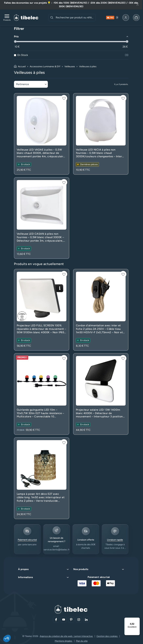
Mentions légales (64, 641)
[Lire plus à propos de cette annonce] (71, 5)
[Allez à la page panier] (136, 18)
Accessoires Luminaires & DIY (45, 66)
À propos (23, 569)
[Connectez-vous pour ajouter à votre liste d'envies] (64, 98)
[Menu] (138, 620)
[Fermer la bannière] (138, 5)
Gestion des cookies (107, 636)
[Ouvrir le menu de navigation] (7, 18)
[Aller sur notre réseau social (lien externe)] (56, 620)
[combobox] (75, 18)
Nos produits (81, 569)
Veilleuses (70, 66)
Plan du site (82, 641)
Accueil (22, 66)
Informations (25, 577)
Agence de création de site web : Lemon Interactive (66, 636)
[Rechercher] (52, 18)
